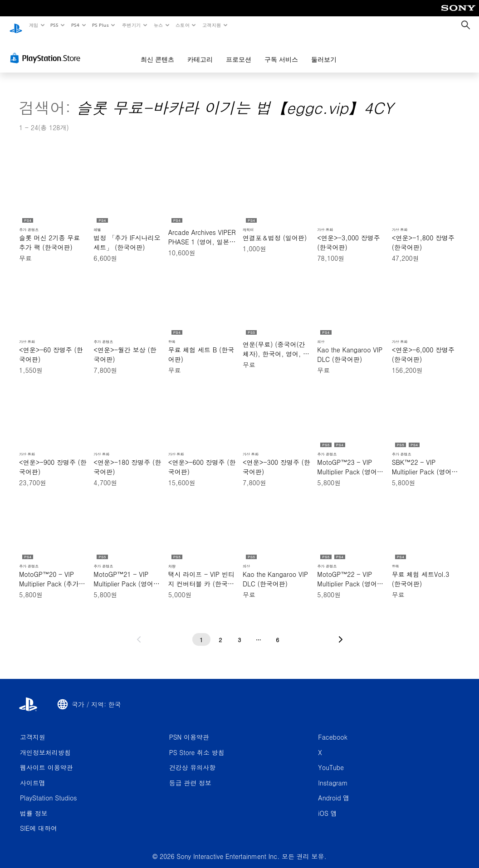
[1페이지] (201, 631)
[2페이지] (220, 631)
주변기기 (131, 25)
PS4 (75, 25)
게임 (33, 25)
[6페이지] (278, 631)
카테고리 (200, 51)
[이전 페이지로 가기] (139, 631)
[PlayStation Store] (47, 49)
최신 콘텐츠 (157, 51)
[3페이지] (239, 631)
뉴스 (159, 25)
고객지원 (212, 25)
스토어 (183, 25)
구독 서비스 (281, 51)
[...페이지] (259, 631)
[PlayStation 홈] (16, 25)
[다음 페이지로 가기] (341, 631)
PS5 (55, 25)
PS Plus (100, 25)
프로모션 (239, 51)
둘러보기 (324, 51)
